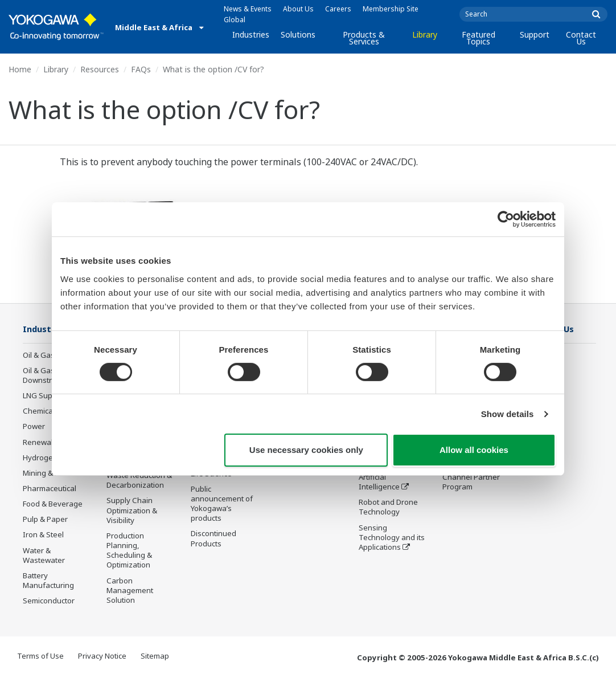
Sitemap (155, 656)
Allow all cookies (474, 450)
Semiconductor (49, 601)
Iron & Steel (43, 535)
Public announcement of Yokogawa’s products (222, 505)
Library (425, 34)
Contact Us (581, 38)
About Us (298, 9)
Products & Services (364, 38)
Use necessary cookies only (306, 450)
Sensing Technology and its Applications (392, 554)
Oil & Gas (39, 356)
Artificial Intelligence (379, 499)
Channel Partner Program (471, 482)
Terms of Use (40, 656)
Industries (251, 34)
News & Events (248, 9)
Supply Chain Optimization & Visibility (132, 510)
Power (34, 427)
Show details (508, 414)
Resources (100, 69)
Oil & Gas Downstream (45, 376)
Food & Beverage (53, 504)
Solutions (298, 34)
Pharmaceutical (50, 489)
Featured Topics (479, 38)
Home (20, 69)
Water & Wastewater (44, 556)
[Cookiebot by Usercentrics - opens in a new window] (506, 219)
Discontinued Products (213, 539)
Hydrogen (40, 458)
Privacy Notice (102, 656)
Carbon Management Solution (130, 591)
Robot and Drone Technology (388, 524)
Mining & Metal (48, 473)
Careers (338, 9)
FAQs (141, 69)
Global (235, 20)
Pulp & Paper (45, 520)
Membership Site (391, 9)
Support (535, 34)
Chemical (39, 411)
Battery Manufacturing (48, 581)
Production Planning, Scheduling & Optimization (129, 551)
